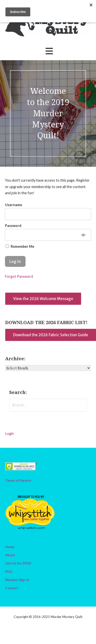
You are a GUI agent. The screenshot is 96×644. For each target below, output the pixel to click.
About (10, 555)
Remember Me (20, 246)
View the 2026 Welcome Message (43, 299)
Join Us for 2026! (18, 563)
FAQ (9, 572)
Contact (12, 588)
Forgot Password (19, 276)
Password (13, 226)
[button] (49, 51)
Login (10, 434)
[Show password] (83, 235)
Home (10, 547)
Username (14, 205)
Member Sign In (17, 580)
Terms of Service (18, 480)
